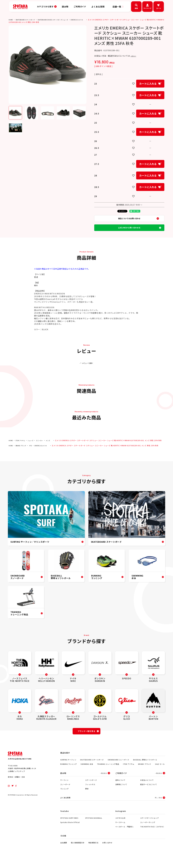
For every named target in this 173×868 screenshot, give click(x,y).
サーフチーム (120, 832)
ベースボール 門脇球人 (125, 836)
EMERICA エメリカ (87, 20)
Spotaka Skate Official (70, 832)
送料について (120, 789)
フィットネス (90, 794)
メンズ (52, 446)
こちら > (134, 56)
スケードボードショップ (149, 828)
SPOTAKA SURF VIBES (69, 828)
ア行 (33, 453)
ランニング (64, 798)
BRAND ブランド (23, 453)
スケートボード (91, 789)
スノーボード (65, 794)
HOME (11, 20)
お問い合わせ (107, 852)
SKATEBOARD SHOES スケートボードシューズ (59, 20)
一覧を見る (103, 782)
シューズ (33, 446)
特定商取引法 (93, 852)
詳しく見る (158, 807)
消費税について (121, 794)
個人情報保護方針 (78, 852)
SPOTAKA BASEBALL (94, 828)
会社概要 (64, 852)
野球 (87, 798)
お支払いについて (147, 789)
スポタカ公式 (120, 828)
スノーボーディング (148, 832)
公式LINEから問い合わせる (129, 232)
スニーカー (43, 446)
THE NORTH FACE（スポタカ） (153, 836)
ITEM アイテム (22, 446)
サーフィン (64, 789)
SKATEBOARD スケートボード (28, 20)
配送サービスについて (149, 794)
